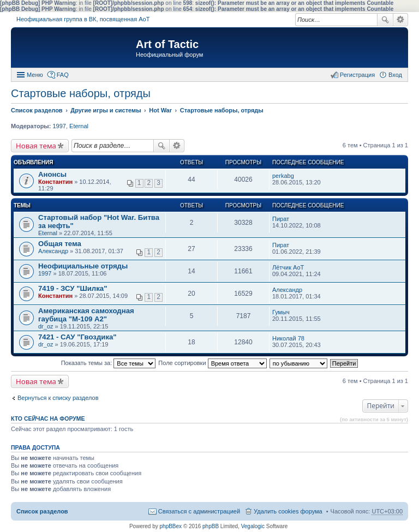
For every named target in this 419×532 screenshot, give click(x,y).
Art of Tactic (167, 44)
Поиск (385, 20)
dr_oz (46, 326)
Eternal (79, 126)
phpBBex (171, 526)
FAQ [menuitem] (63, 75)
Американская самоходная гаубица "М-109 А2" (86, 315)
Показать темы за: (109, 363)
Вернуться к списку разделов (58, 398)
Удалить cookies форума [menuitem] (288, 511)
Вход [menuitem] (395, 75)
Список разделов (42, 511)
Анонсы (52, 174)
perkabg (283, 176)
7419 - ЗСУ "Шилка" (73, 288)
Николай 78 (288, 338)
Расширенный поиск (401, 20)
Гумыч (281, 312)
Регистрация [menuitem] (357, 75)
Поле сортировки (212, 363)
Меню (35, 75)
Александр (53, 251)
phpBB (211, 526)
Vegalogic (253, 526)
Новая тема (36, 146)
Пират (281, 219)
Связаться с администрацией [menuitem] (199, 511)
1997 (59, 126)
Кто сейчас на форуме (48, 419)
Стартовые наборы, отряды (81, 93)
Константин (55, 182)
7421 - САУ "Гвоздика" (77, 337)
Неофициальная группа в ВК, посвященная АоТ (83, 19)
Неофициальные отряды (83, 266)
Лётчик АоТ (288, 267)
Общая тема (60, 244)
